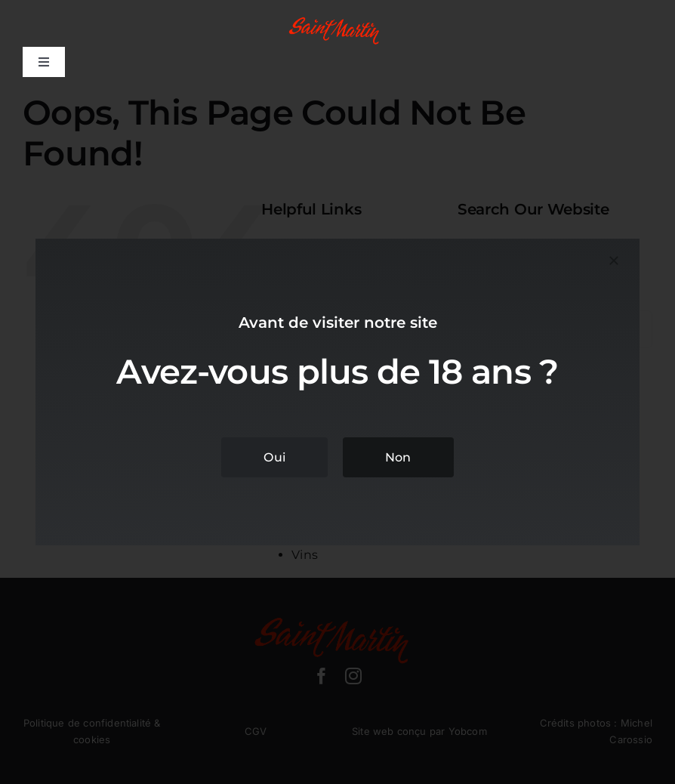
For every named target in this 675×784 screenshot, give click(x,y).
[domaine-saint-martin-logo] (337, 21)
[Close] (614, 261)
